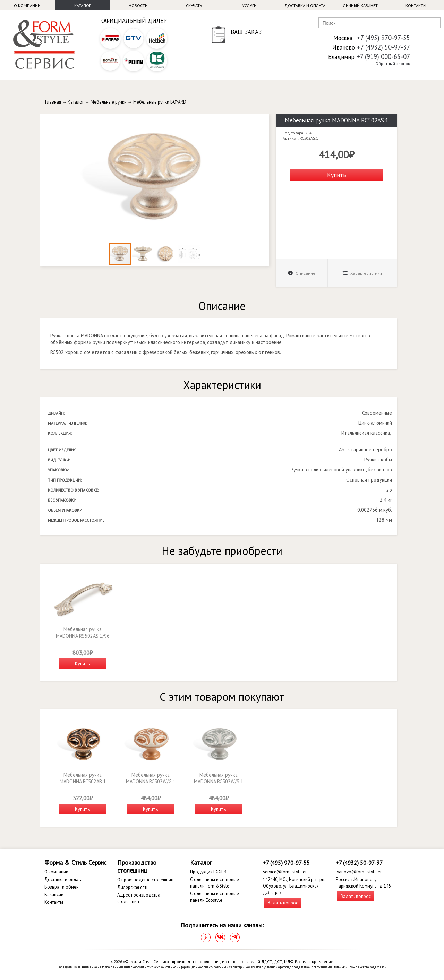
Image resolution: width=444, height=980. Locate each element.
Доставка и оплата (305, 5)
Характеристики (362, 273)
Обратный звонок (393, 64)
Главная (53, 102)
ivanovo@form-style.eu (359, 872)
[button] (263, 120)
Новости (138, 5)
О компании (27, 5)
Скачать (194, 5)
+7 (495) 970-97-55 (383, 38)
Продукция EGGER (208, 872)
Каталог (83, 5)
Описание (302, 273)
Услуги (249, 5)
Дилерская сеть (133, 887)
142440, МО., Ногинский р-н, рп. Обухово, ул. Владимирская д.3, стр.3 (294, 886)
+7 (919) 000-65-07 (383, 56)
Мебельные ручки (109, 102)
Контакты (416, 5)
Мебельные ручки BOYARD (160, 102)
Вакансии (54, 895)
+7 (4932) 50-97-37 (383, 47)
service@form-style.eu (285, 872)
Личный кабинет (360, 5)
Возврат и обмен (62, 887)
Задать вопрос (283, 903)
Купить (337, 175)
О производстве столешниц (145, 880)
